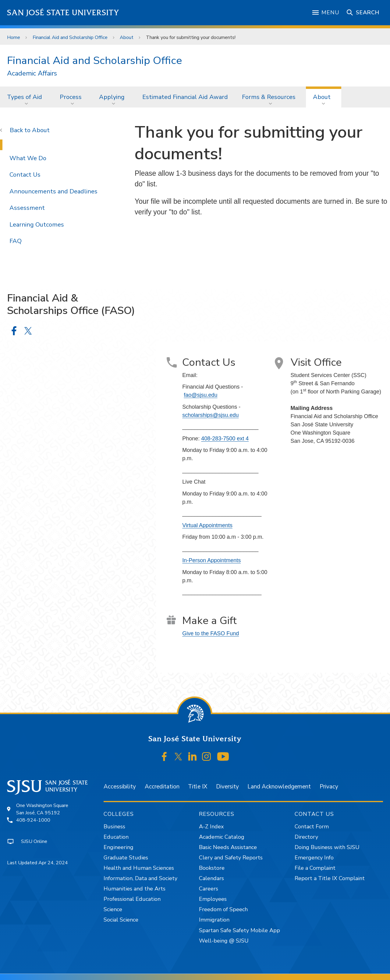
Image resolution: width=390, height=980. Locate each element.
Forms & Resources (269, 97)
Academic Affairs (32, 74)
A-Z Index (211, 827)
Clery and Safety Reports (231, 858)
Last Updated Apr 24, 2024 (37, 863)
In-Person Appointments (211, 560)
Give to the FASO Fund (211, 633)
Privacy (329, 787)
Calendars (211, 878)
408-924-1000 (33, 820)
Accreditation (162, 787)
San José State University (63, 13)
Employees (213, 899)
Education (116, 837)
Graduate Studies (126, 858)
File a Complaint (315, 868)
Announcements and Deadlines (53, 191)
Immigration (214, 920)
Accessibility (120, 787)
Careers (209, 889)
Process (71, 97)
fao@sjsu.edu (200, 395)
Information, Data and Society (140, 878)
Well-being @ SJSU (224, 941)
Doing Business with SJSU (327, 847)
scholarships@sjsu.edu (210, 415)
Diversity (227, 787)
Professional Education (132, 899)
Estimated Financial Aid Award (185, 97)
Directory (306, 837)
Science (113, 909)
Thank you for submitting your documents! (191, 37)
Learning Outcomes (37, 225)
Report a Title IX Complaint (330, 878)
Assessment (27, 208)
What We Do (28, 158)
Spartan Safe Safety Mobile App (239, 930)
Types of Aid (25, 97)
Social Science (121, 920)
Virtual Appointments (207, 525)
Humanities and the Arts (135, 889)
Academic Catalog (222, 837)
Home (14, 37)
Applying (112, 97)
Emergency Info (314, 858)
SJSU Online (34, 841)
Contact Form (312, 827)
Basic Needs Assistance (228, 847)
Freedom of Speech (223, 909)
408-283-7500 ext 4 (225, 439)
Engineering (119, 847)
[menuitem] (26, 97)
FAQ (16, 241)
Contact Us (25, 175)
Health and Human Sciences (139, 868)
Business (114, 827)
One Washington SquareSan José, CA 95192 (42, 809)
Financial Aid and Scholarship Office (70, 37)
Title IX (198, 787)
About (127, 37)
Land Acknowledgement (279, 787)
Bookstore (212, 868)
